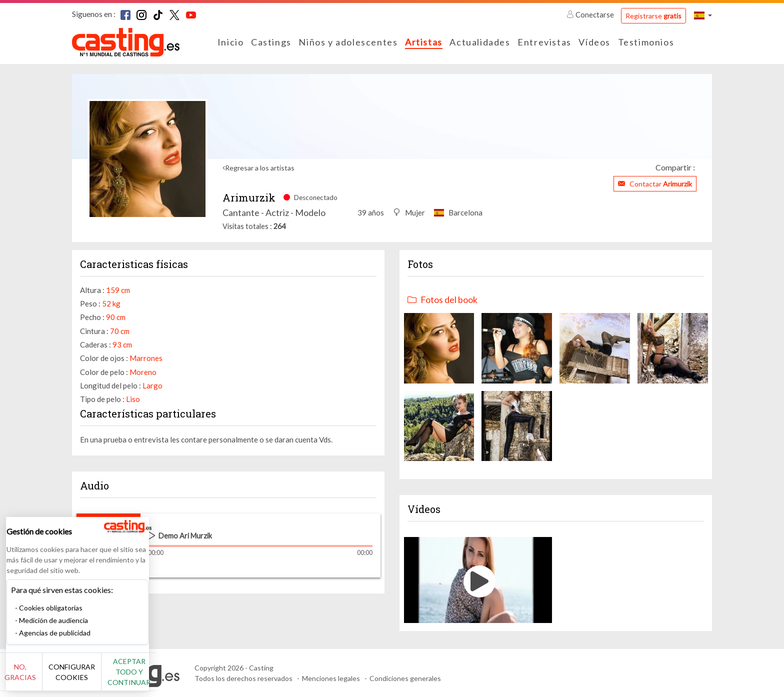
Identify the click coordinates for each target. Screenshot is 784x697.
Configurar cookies (111, 677)
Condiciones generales (405, 678)
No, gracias (41, 677)
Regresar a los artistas (260, 168)
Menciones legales (331, 678)
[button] (703, 15)
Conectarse (591, 14)
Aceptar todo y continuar (181, 677)
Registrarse (653, 16)
